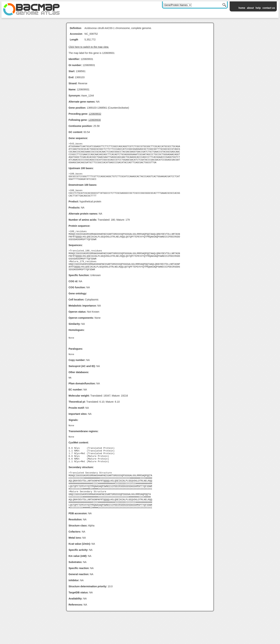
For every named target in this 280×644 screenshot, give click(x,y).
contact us (269, 8)
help (258, 8)
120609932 (95, 114)
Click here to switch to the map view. (89, 47)
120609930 (94, 120)
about (250, 8)
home (242, 8)
